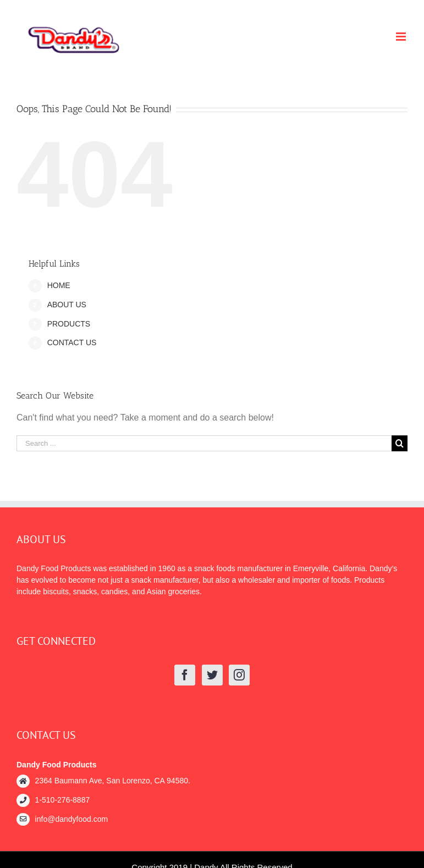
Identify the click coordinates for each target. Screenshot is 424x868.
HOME (59, 285)
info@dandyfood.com (72, 819)
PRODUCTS (69, 324)
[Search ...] (204, 443)
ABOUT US (67, 305)
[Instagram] (239, 675)
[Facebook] (185, 675)
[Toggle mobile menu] (402, 37)
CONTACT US (72, 342)
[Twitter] (212, 675)
